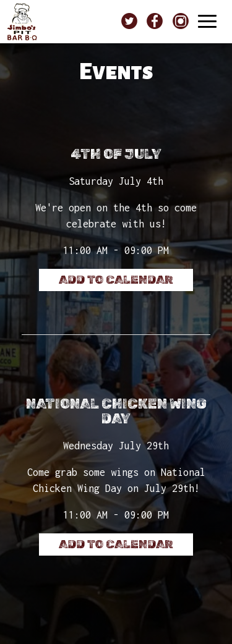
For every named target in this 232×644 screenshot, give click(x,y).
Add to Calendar (116, 280)
